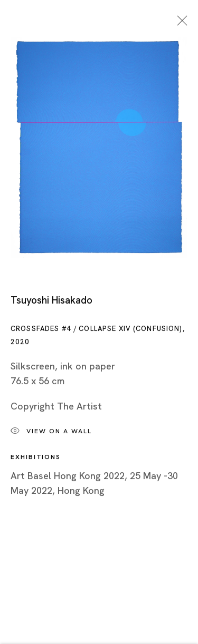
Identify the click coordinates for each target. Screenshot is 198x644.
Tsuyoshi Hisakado (51, 302)
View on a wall (51, 433)
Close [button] (180, 24)
